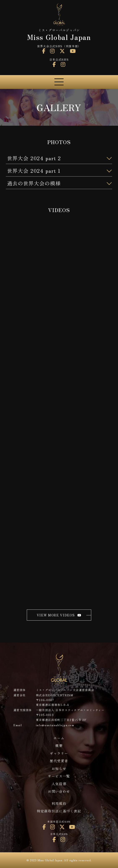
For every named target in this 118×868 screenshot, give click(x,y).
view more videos (59, 615)
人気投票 (59, 784)
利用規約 (59, 803)
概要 (59, 746)
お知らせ (59, 769)
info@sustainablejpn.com (55, 725)
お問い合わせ (59, 791)
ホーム (59, 738)
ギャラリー (59, 753)
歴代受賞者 (59, 761)
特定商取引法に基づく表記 (59, 811)
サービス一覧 (59, 776)
